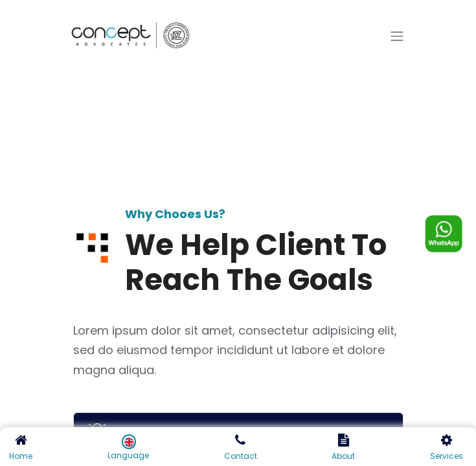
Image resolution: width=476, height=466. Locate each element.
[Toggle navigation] (397, 37)
